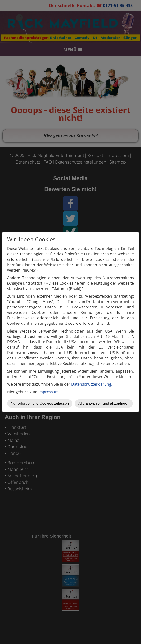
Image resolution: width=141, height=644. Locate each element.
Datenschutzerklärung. (92, 384)
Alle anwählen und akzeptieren (104, 403)
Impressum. (49, 392)
